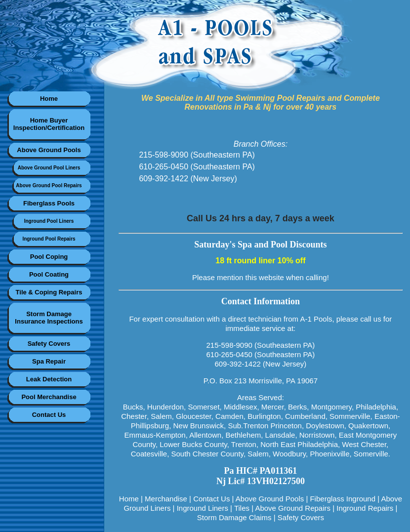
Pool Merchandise (49, 397)
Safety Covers (49, 344)
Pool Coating (49, 274)
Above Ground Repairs (293, 508)
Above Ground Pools (49, 150)
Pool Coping (49, 257)
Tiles (242, 508)
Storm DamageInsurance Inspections (49, 318)
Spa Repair (49, 361)
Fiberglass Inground (343, 499)
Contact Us (49, 415)
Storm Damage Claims (234, 517)
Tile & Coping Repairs (49, 292)
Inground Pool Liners (49, 221)
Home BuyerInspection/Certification (49, 124)
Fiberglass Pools (49, 203)
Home (49, 99)
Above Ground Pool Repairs (49, 185)
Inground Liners (203, 508)
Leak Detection (49, 379)
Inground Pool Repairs (49, 239)
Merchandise (166, 499)
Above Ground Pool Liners (49, 168)
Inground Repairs (365, 508)
